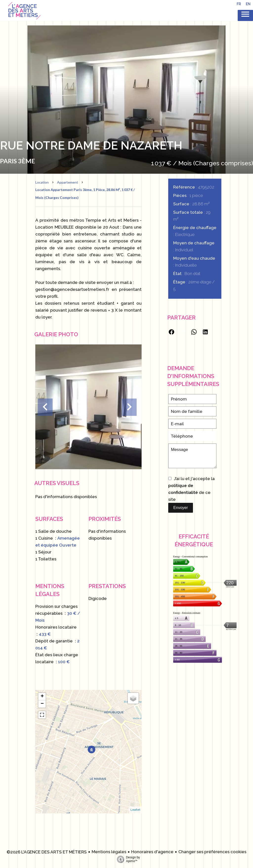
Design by (127, 859)
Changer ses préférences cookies (212, 852)
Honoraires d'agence (152, 852)
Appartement (68, 182)
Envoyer (181, 508)
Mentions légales (109, 852)
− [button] (42, 704)
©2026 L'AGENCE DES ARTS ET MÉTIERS (47, 852)
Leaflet (135, 810)
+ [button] (42, 697)
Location (42, 182)
